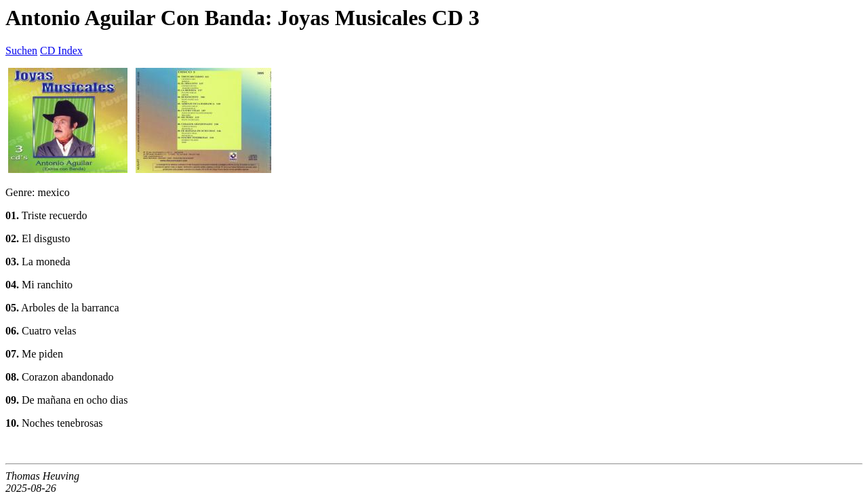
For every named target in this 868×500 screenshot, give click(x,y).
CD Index (61, 51)
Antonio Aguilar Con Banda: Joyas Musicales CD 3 (242, 18)
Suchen (21, 51)
